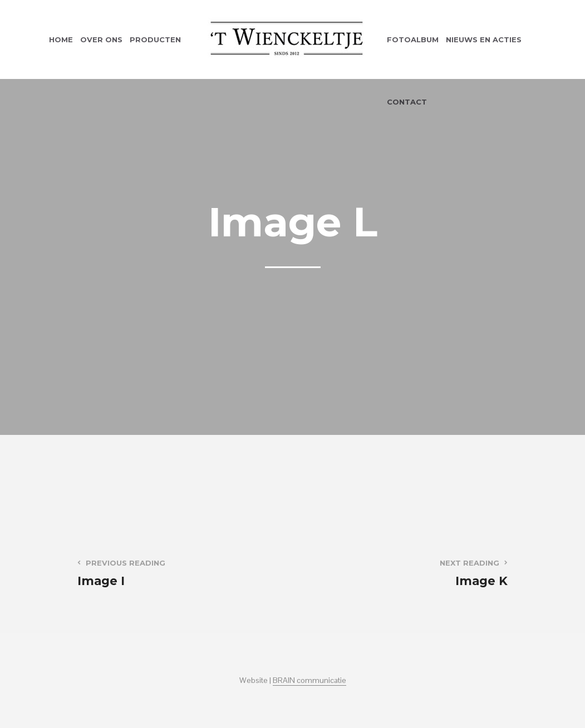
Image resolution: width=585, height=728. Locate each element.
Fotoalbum (413, 39)
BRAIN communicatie (309, 681)
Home (61, 39)
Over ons (101, 39)
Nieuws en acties (484, 39)
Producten (155, 39)
